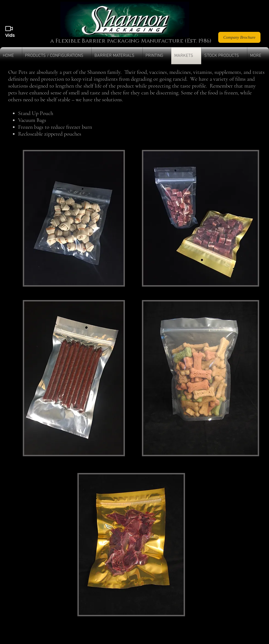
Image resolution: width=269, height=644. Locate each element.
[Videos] (9, 29)
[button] (57, 56)
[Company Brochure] (239, 37)
